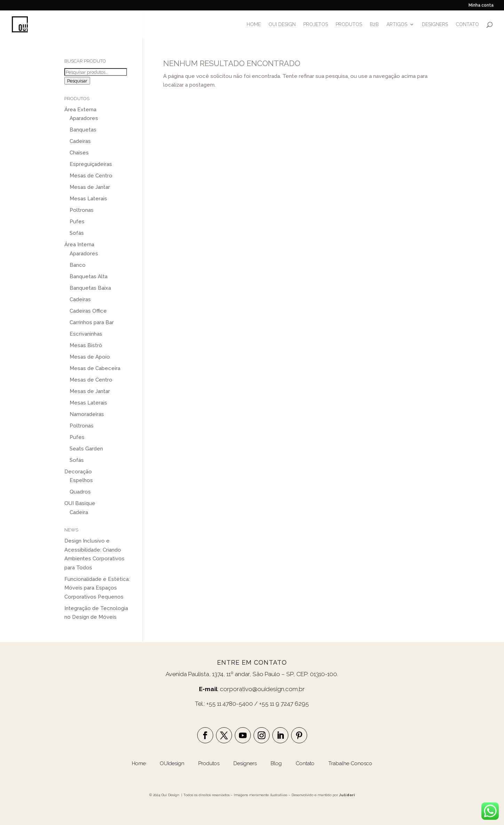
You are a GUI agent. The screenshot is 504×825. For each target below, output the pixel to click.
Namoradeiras (87, 414)
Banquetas (83, 130)
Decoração (78, 472)
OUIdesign (173, 763)
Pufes (77, 222)
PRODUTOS (349, 25)
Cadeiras (80, 141)
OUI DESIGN (282, 25)
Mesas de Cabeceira (95, 368)
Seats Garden (86, 449)
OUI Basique (80, 503)
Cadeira (79, 512)
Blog (277, 763)
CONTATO (467, 25)
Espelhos (81, 480)
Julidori (347, 795)
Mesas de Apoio (90, 357)
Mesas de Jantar (90, 187)
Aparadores (84, 118)
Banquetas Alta (89, 277)
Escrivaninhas (86, 334)
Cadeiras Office (88, 311)
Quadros (80, 492)
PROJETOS (316, 25)
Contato (305, 763)
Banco (78, 265)
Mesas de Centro (91, 176)
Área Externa (80, 110)
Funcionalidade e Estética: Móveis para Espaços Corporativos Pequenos (97, 588)
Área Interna (79, 245)
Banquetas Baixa (90, 288)
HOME (254, 25)
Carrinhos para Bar (92, 322)
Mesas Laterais (88, 199)
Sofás (77, 233)
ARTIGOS (397, 25)
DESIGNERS (435, 25)
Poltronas (82, 210)
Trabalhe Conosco (350, 763)
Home (139, 763)
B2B (374, 25)
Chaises (79, 153)
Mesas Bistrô (86, 345)
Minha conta (481, 5)
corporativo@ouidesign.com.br (262, 689)
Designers (245, 763)
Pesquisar (77, 81)
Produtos (210, 763)
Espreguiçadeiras (91, 164)
